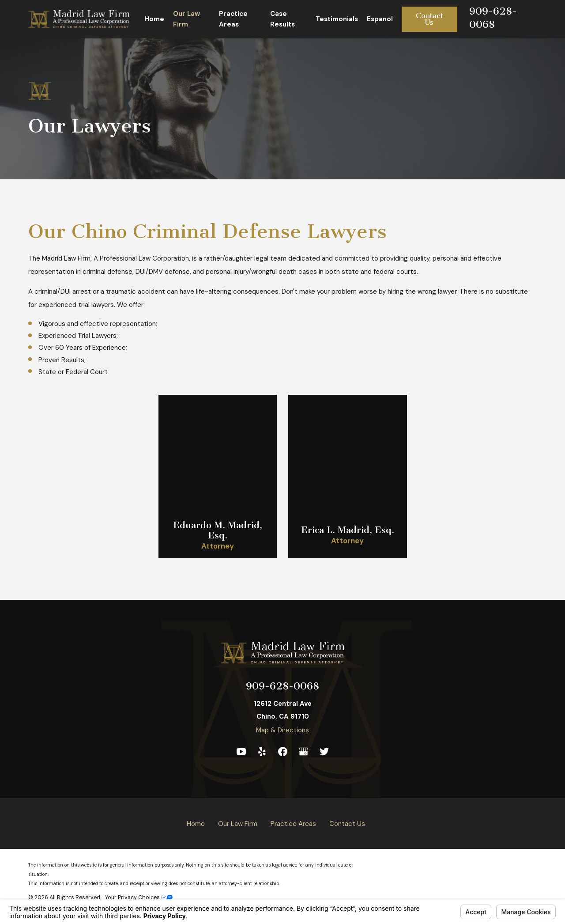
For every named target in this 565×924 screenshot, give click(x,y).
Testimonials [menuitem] (337, 19)
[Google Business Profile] (303, 752)
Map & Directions (282, 730)
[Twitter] (324, 752)
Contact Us (429, 19)
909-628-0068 (282, 686)
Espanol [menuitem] (380, 19)
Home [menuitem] (154, 19)
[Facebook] (283, 752)
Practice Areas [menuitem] (233, 19)
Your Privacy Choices (139, 897)
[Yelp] (262, 752)
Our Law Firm (238, 824)
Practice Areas (293, 824)
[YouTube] (241, 752)
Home (196, 824)
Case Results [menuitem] (282, 19)
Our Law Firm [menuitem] (186, 19)
